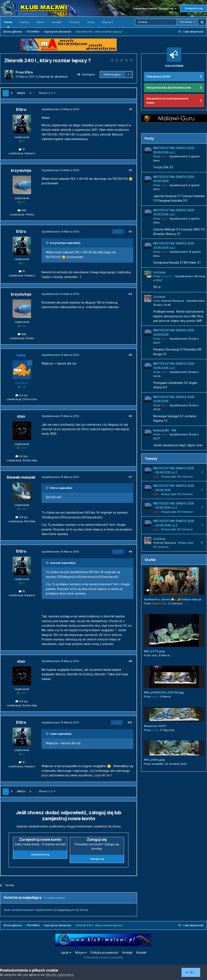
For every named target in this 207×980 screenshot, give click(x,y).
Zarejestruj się (194, 8)
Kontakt (57, 22)
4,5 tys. (22, 395)
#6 (130, 416)
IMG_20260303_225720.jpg (164, 692)
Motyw (81, 953)
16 (22, 149)
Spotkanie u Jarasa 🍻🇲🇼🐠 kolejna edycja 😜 (174, 599)
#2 (130, 170)
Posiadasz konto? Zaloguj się (155, 8)
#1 (131, 109)
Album (40, 22)
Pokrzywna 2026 (158, 76)
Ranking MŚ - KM (165, 430)
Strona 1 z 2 (47, 93)
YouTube (74, 22)
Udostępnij (86, 74)
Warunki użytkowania (59, 975)
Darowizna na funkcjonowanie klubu (167, 100)
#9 (130, 661)
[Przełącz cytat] (48, 243)
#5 (130, 355)
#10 (130, 722)
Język (66, 953)
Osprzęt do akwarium (53, 77)
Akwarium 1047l (155, 726)
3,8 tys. (22, 517)
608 (22, 210)
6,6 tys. (22, 456)
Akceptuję (194, 972)
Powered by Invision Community (103, 957)
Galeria (24, 22)
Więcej (107, 22)
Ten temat (186, 22)
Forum (8, 24)
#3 (130, 231)
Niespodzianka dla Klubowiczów (169, 88)
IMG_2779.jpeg (154, 651)
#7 (130, 477)
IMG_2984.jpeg (154, 760)
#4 (130, 294)
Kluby (91, 22)
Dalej (21, 93)
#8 (130, 551)
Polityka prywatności (105, 953)
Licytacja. (160, 272)
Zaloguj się (97, 859)
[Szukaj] (156, 22)
